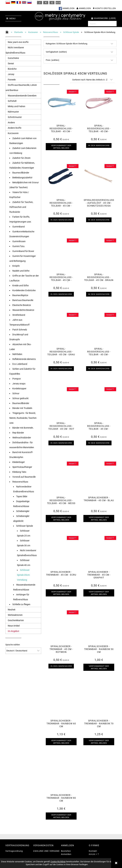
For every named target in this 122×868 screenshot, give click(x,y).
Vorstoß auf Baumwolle (24, 477)
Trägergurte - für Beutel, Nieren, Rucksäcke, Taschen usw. (23, 418)
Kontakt (93, 851)
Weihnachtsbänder (22, 438)
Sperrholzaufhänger (22, 467)
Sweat (11, 63)
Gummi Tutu (18, 246)
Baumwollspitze (20, 295)
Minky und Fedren (17, 106)
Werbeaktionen (15, 615)
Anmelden (66, 854)
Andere (11, 122)
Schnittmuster (15, 117)
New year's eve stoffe (18, 42)
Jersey (11, 74)
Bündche (12, 69)
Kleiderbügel (18, 462)
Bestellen (66, 851)
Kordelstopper (19, 389)
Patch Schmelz (20, 330)
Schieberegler (23, 511)
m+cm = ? (94, 854)
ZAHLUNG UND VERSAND (46, 851)
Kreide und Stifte (20, 285)
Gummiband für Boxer (23, 251)
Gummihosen (19, 241)
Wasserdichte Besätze (23, 310)
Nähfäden (17, 354)
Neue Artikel (14, 626)
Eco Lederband (20, 364)
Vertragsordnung (14, 851)
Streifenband (19, 315)
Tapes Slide (22, 496)
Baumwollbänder (21, 173)
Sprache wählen (13, 645)
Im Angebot (14, 631)
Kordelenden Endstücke (24, 290)
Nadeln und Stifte (21, 271)
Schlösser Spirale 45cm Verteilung (23, 575)
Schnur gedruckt (20, 398)
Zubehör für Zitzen (21, 158)
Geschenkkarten (16, 620)
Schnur (16, 393)
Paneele (12, 80)
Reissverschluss (20, 482)
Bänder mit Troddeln (22, 408)
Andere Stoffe (15, 128)
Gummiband (19, 227)
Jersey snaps (19, 384)
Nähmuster (13, 112)
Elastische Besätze (22, 305)
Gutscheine (13, 58)
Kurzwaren (13, 133)
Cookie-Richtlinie (58, 862)
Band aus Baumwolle (23, 300)
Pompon (17, 379)
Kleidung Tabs (19, 472)
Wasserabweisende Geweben (22, 96)
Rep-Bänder (18, 433)
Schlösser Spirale (25, 526)
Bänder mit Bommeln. (23, 428)
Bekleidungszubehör (22, 178)
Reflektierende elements (24, 359)
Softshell (12, 101)
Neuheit (12, 610)
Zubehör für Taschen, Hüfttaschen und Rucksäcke (21, 207)
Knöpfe (16, 266)
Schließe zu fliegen (21, 604)
